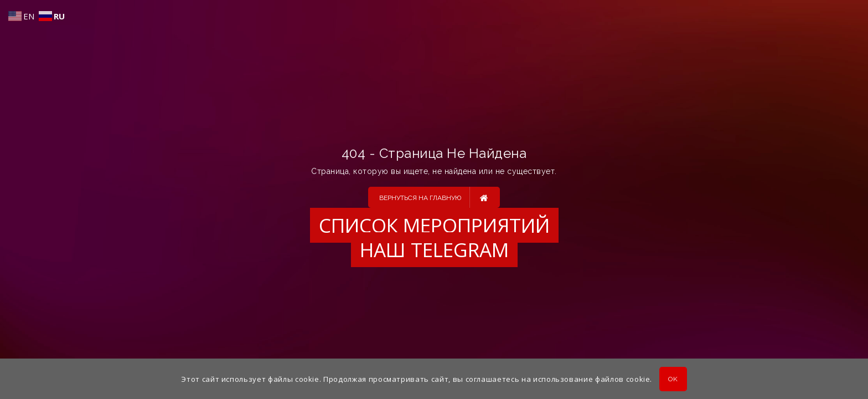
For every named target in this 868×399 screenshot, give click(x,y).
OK (673, 379)
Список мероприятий (434, 225)
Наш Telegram (434, 250)
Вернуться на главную (434, 197)
